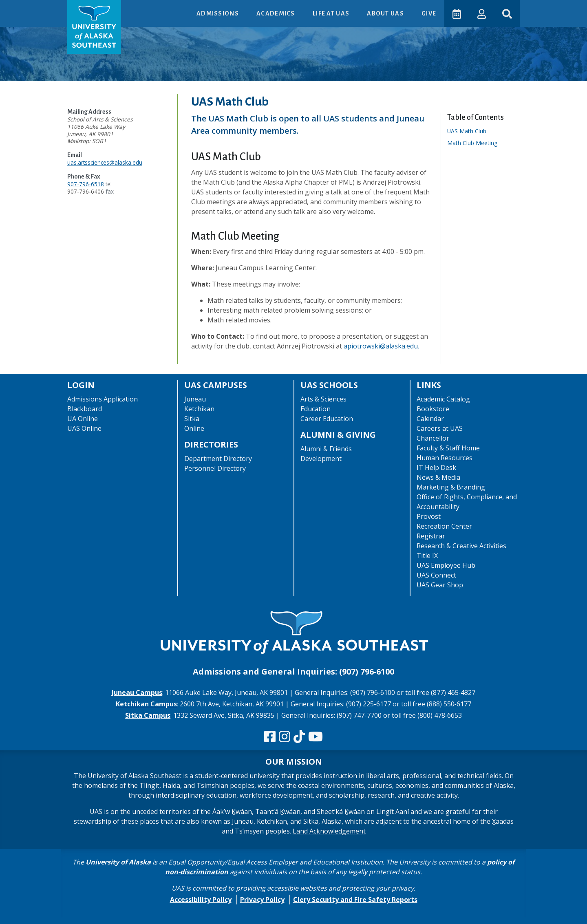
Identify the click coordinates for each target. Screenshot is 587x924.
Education (316, 409)
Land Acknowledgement (329, 831)
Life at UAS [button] (331, 13)
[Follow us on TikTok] (299, 737)
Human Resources (445, 458)
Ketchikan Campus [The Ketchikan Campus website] (146, 704)
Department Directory (218, 459)
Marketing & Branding (451, 487)
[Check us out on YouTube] (316, 737)
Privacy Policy (262, 900)
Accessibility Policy (201, 900)
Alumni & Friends (326, 449)
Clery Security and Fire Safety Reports (355, 900)
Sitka (192, 419)
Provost (429, 516)
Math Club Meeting (475, 143)
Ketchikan (199, 409)
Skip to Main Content (38, 8)
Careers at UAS (440, 428)
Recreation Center (444, 526)
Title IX (427, 556)
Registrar (431, 536)
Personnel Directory (215, 468)
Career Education (327, 419)
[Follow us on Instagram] (285, 737)
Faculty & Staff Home (448, 448)
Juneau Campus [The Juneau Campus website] (137, 692)
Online (194, 428)
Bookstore (433, 409)
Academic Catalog (443, 399)
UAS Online (84, 428)
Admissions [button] (218, 13)
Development (321, 459)
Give (428, 13)
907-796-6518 (86, 184)
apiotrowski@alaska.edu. (381, 346)
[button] (481, 13)
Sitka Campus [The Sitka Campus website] (148, 715)
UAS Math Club (470, 131)
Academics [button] (276, 13)
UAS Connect (436, 575)
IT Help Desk (436, 468)
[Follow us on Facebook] (270, 737)
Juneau (195, 399)
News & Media (438, 477)
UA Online (83, 419)
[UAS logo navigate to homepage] (94, 27)
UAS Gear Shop (440, 585)
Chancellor (433, 438)
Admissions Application (103, 399)
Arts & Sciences (323, 399)
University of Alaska (118, 862)
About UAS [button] (386, 13)
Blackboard (85, 409)
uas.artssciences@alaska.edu (105, 162)
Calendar (430, 419)
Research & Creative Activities (461, 546)
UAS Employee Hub (446, 565)
